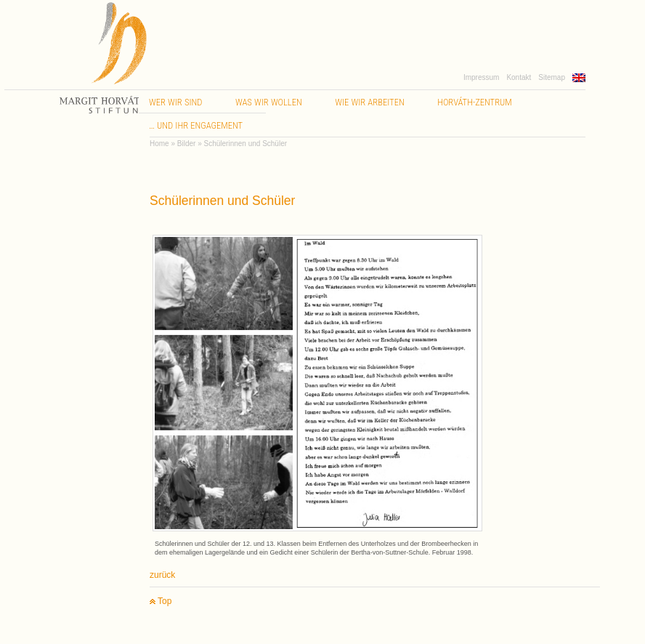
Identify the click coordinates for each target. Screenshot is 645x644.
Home (159, 144)
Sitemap (552, 77)
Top (161, 601)
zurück (162, 575)
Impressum (481, 77)
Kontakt (519, 77)
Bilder (187, 144)
